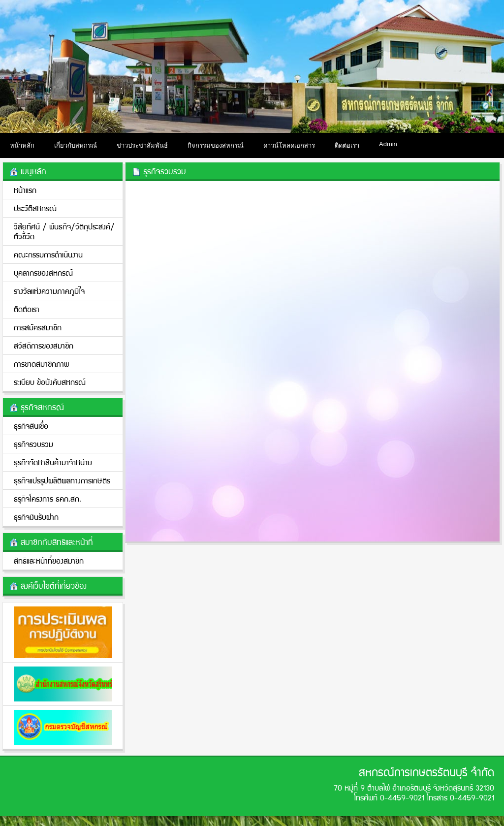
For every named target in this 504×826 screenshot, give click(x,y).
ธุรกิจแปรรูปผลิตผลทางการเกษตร (62, 480)
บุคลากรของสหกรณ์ (43, 272)
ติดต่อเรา (347, 145)
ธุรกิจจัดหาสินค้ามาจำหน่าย (53, 462)
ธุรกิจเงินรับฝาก (36, 517)
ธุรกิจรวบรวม (33, 444)
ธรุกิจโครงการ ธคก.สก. (47, 498)
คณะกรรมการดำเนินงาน (48, 254)
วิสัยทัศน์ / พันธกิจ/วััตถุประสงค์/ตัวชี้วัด (64, 231)
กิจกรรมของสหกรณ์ (216, 145)
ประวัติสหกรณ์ (35, 208)
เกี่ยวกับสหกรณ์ (76, 145)
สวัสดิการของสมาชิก (44, 345)
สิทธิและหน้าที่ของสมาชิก (49, 560)
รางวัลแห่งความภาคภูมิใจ (49, 291)
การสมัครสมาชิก (38, 327)
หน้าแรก (25, 190)
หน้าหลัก (22, 145)
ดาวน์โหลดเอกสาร (289, 145)
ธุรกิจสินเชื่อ (31, 426)
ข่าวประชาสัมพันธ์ (142, 145)
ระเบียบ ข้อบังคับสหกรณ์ (50, 382)
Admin (388, 144)
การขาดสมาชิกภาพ (41, 364)
